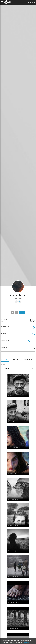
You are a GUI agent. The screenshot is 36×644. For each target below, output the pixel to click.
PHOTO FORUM (8, 2)
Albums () (15, 359)
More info (26, 643)
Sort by (3, 365)
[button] (18, 368)
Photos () (5, 359)
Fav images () (27, 359)
